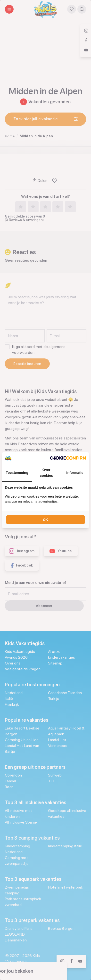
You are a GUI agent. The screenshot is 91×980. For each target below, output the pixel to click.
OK (45, 520)
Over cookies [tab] (46, 473)
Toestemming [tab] (17, 473)
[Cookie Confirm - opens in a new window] (68, 458)
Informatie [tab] (75, 473)
